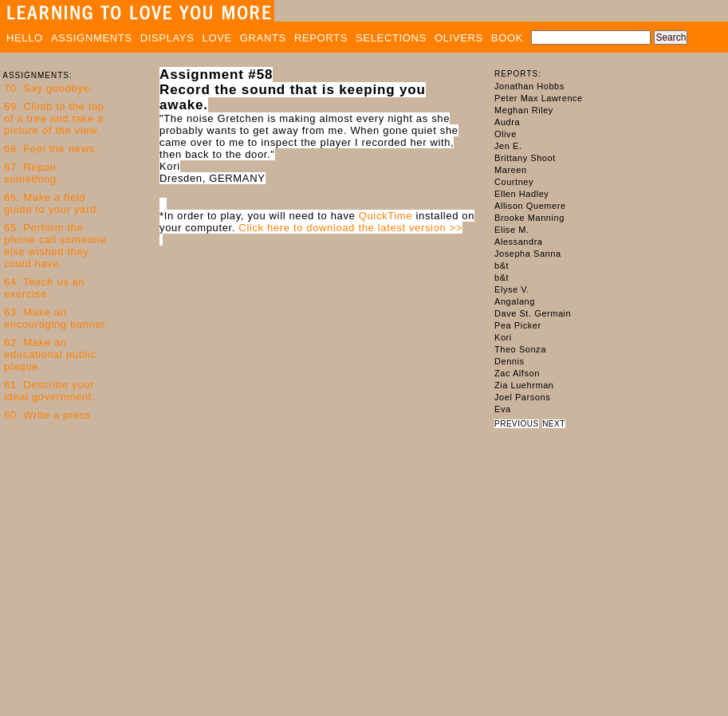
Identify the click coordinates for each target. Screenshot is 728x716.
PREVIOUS (517, 424)
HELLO (25, 38)
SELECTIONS (391, 38)
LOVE (217, 38)
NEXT (554, 424)
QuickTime (386, 216)
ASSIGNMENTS (92, 38)
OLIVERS (459, 38)
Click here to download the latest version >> (350, 228)
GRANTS (263, 38)
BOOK (507, 38)
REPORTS (321, 38)
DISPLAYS (167, 38)
